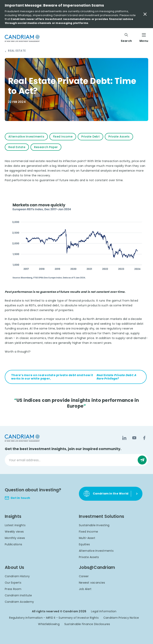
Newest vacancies (92, 583)
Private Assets (89, 557)
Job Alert (85, 589)
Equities (84, 544)
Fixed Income (88, 532)
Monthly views (15, 538)
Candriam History (17, 576)
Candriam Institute (18, 595)
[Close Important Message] (145, 14)
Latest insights (15, 525)
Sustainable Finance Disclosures (87, 624)
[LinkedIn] (124, 438)
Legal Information (104, 611)
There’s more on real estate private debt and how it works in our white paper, (76, 377)
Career (84, 576)
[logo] (22, 38)
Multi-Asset (87, 538)
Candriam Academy (19, 602)
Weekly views (14, 532)
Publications (13, 544)
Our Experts (13, 583)
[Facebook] (144, 438)
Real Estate (17, 51)
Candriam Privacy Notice (121, 618)
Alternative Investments (96, 551)
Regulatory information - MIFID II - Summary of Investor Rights (54, 618)
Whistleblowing (49, 624)
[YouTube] (134, 438)
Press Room (13, 589)
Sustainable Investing (94, 525)
